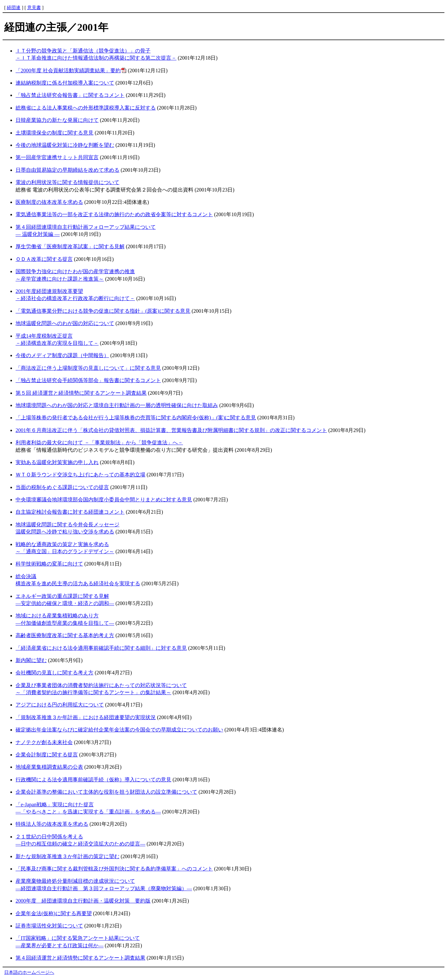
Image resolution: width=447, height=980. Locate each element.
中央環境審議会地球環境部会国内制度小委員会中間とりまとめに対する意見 (104, 500)
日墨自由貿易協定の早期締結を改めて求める (67, 170)
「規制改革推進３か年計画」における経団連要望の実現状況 (86, 717)
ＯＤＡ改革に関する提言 (44, 259)
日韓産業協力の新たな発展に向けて (57, 120)
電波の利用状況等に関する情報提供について (67, 182)
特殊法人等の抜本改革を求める (52, 824)
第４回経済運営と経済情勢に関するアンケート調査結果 (80, 958)
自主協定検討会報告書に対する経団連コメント (70, 512)
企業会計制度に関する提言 (47, 755)
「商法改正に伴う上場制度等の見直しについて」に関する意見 (88, 368)
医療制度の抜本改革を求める (49, 202)
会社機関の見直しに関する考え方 (54, 673)
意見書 (34, 7)
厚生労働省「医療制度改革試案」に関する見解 (70, 246)
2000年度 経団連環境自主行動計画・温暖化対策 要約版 (83, 901)
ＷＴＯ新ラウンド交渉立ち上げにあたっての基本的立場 (80, 475)
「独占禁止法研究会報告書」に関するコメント (70, 95)
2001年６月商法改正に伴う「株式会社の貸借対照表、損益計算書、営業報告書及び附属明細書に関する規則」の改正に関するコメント (171, 430)
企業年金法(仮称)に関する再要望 (54, 913)
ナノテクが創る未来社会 (44, 742)
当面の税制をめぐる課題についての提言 (62, 487)
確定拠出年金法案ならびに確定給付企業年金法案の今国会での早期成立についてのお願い (119, 730)
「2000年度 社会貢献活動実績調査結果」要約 (68, 70)
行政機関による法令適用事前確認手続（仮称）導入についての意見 (93, 780)
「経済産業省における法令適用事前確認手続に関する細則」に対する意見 (101, 648)
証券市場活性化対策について (49, 926)
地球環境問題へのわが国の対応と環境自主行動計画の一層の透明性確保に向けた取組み (117, 405)
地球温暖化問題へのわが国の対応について (65, 323)
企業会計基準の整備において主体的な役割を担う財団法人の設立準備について (106, 792)
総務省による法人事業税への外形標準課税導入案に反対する (86, 108)
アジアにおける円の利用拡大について (60, 705)
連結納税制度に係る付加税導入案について (65, 83)
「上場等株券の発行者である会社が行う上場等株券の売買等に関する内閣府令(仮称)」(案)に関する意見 (136, 418)
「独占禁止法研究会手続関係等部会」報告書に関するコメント (88, 380)
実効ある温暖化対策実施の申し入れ (57, 462)
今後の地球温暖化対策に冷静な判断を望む (65, 145)
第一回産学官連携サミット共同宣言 (57, 157)
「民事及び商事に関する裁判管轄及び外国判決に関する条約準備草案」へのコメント (114, 869)
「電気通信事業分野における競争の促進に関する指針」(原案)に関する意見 (103, 311)
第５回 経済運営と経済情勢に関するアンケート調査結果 (81, 393)
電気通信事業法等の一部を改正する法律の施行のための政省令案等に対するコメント (114, 214)
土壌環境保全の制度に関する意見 (54, 133)
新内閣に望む (31, 660)
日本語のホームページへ (29, 972)
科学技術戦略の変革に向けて (49, 564)
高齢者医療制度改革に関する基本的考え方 (65, 635)
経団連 (14, 7)
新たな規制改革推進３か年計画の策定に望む (67, 856)
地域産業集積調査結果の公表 (49, 767)
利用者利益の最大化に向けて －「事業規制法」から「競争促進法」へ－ (99, 443)
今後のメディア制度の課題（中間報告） (62, 355)
